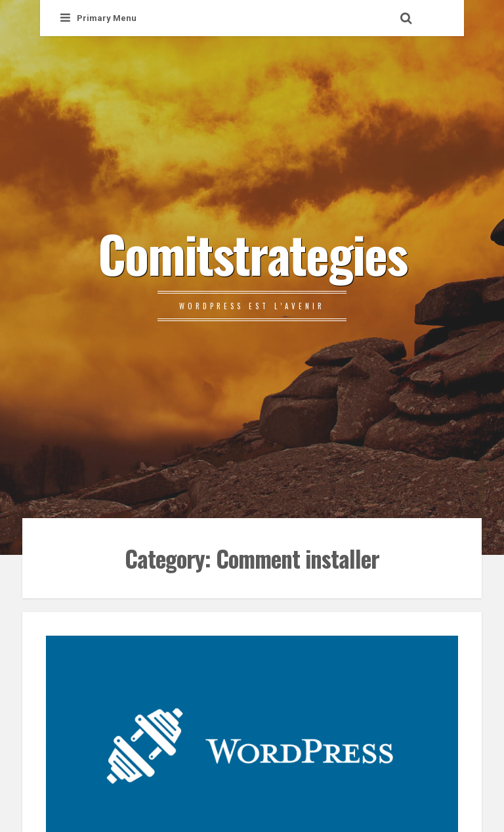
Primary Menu (98, 18)
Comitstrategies (252, 253)
